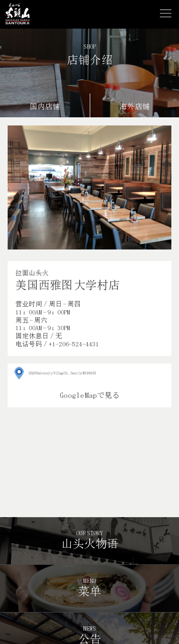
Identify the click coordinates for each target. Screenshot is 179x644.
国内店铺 (45, 107)
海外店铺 (135, 107)
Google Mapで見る (90, 395)
